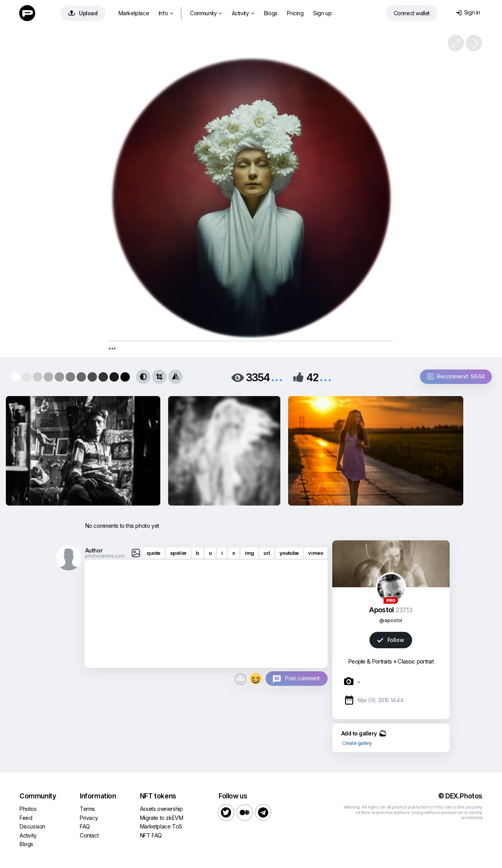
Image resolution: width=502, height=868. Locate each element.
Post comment (302, 678)
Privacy (89, 818)
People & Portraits (370, 661)
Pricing (295, 13)
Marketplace (134, 13)
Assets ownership (161, 809)
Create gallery (357, 743)
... (277, 377)
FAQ (85, 826)
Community (206, 13)
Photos (28, 809)
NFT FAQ (151, 835)
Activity (243, 13)
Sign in (468, 12)
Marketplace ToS (161, 826)
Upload (83, 13)
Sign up (322, 13)
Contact (89, 835)
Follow (391, 640)
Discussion (32, 826)
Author (94, 550)
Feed (26, 818)
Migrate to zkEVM (162, 818)
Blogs (271, 13)
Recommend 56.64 (456, 376)
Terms (87, 809)
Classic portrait (416, 661)
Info (166, 13)
